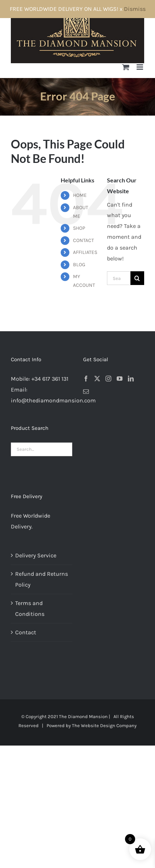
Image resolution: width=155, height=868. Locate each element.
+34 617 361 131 (50, 379)
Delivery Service (36, 555)
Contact (26, 632)
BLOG (79, 265)
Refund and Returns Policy (42, 579)
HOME (80, 195)
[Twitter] (97, 379)
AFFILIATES (85, 252)
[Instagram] (108, 379)
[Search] (137, 278)
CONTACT (83, 240)
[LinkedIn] (131, 379)
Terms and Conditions (30, 608)
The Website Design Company (104, 726)
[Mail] (86, 392)
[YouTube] (120, 379)
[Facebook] (86, 379)
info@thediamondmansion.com (53, 400)
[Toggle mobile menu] (140, 67)
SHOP (79, 228)
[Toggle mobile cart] (126, 67)
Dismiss (135, 9)
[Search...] (119, 278)
